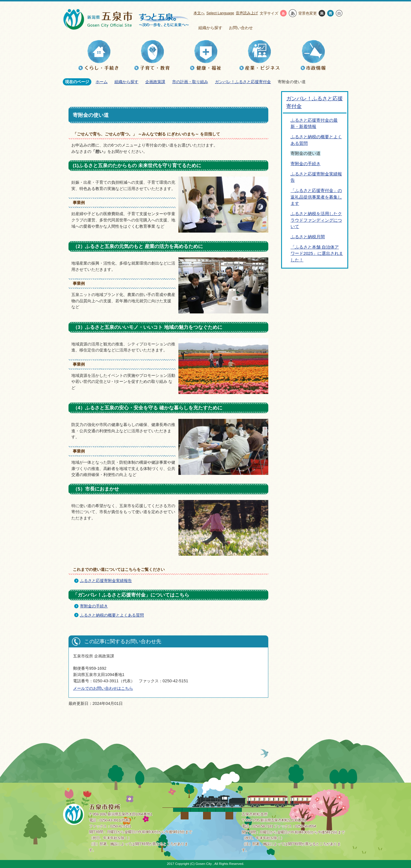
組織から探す (210, 28)
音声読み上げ (247, 13)
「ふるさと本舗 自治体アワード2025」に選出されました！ (317, 253)
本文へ (199, 13)
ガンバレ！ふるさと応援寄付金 (243, 82)
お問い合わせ (241, 28)
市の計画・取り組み (190, 82)
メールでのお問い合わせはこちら (103, 688)
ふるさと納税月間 (308, 237)
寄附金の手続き (94, 606)
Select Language (220, 13)
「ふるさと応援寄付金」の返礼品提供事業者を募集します (316, 197)
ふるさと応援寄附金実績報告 (106, 581)
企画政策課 (155, 82)
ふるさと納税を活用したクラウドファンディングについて (316, 220)
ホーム (102, 82)
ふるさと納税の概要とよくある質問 (112, 615)
